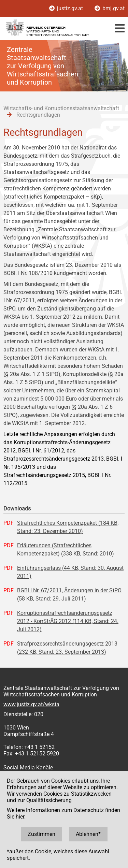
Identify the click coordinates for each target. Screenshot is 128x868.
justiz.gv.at (67, 8)
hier (20, 817)
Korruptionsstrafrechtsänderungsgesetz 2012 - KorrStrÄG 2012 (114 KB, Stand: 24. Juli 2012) (68, 621)
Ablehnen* (88, 834)
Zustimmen (41, 834)
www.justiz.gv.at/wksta (31, 704)
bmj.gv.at (110, 8)
